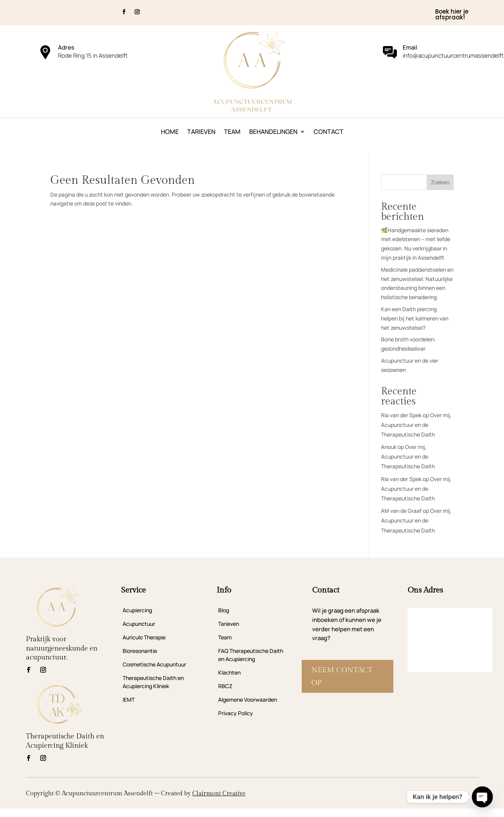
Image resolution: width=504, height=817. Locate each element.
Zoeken (440, 182)
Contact (329, 132)
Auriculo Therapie (144, 637)
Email (410, 47)
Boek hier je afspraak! (452, 14)
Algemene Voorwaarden (248, 700)
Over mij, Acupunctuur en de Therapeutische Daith (416, 425)
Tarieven (201, 132)
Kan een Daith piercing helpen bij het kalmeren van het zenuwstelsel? (415, 318)
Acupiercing (137, 610)
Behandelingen (273, 132)
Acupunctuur (139, 624)
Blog (224, 610)
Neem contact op (342, 676)
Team (232, 132)
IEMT (129, 700)
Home (170, 132)
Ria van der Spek (401, 415)
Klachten (229, 672)
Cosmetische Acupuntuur (154, 664)
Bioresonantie (140, 651)
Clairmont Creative (219, 794)
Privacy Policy (236, 713)
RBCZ (225, 686)
